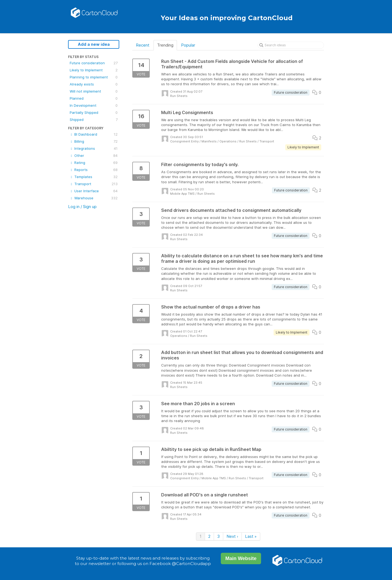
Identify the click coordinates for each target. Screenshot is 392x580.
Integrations (94, 148)
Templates (94, 177)
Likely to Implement (94, 70)
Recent (143, 45)
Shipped (94, 120)
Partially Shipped (94, 112)
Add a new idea (94, 44)
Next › (232, 536)
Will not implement (94, 91)
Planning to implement (94, 77)
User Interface (94, 191)
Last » (251, 536)
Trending (165, 45)
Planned (94, 98)
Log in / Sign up (82, 207)
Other (94, 155)
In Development (94, 105)
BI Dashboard (94, 134)
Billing (94, 141)
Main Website (241, 558)
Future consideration (94, 63)
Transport (94, 184)
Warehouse (94, 198)
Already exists (94, 84)
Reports (94, 170)
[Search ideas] (291, 45)
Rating (94, 163)
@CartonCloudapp (191, 564)
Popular (188, 45)
